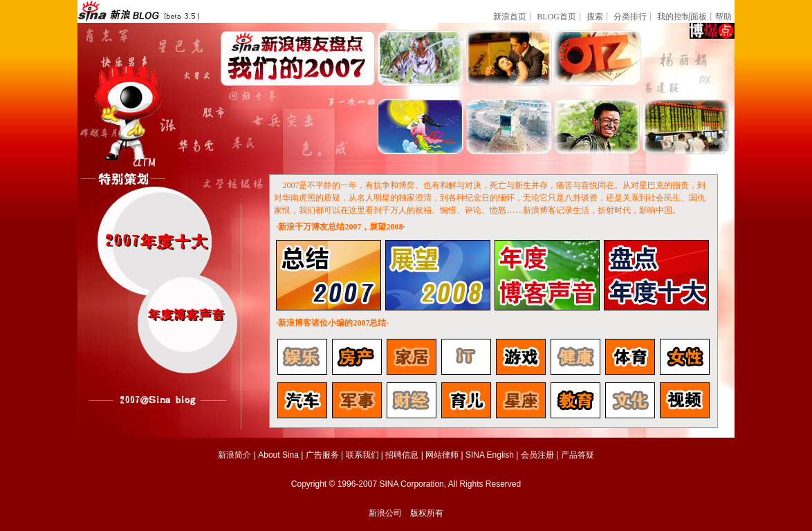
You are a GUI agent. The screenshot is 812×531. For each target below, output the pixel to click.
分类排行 (630, 17)
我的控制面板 (682, 17)
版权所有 (427, 513)
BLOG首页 (556, 17)
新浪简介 (234, 455)
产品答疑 (578, 455)
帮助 (723, 17)
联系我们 (362, 455)
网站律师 (442, 455)
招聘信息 (402, 455)
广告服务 (322, 455)
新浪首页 (510, 17)
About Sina (278, 455)
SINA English (490, 455)
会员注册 (537, 455)
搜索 (595, 17)
